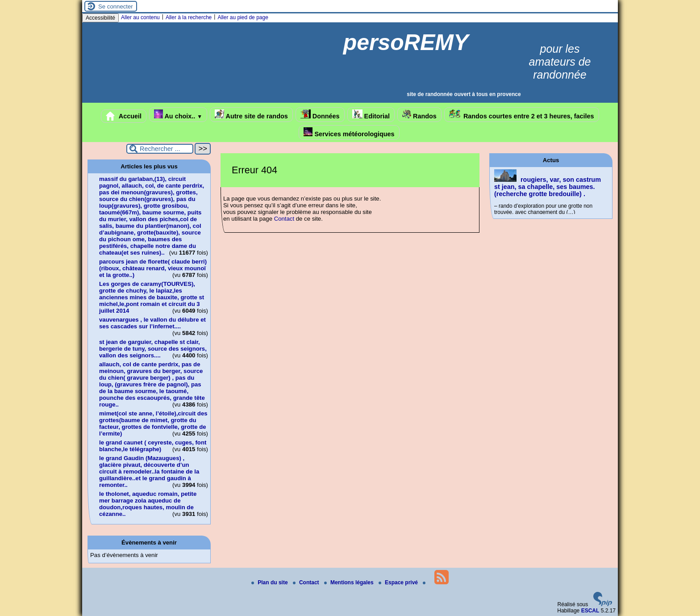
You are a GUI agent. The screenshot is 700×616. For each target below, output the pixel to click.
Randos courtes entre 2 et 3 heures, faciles (522, 115)
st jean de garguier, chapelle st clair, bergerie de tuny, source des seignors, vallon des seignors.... (153, 349)
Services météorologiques (349, 132)
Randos (419, 115)
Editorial (371, 115)
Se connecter (116, 6)
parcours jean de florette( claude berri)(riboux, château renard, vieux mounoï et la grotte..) (153, 268)
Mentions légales (350, 582)
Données (320, 115)
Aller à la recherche (189, 17)
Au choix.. (178, 115)
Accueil (124, 116)
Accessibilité (100, 18)
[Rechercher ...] (160, 149)
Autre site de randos (251, 115)
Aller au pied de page (243, 17)
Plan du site (270, 582)
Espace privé (399, 582)
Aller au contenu (140, 17)
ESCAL (590, 611)
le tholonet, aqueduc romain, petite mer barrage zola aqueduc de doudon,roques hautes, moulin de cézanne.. (148, 504)
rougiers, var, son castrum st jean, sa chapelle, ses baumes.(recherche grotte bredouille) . (548, 187)
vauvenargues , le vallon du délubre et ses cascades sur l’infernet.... (152, 323)
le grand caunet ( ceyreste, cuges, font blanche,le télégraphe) (153, 446)
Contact (284, 219)
